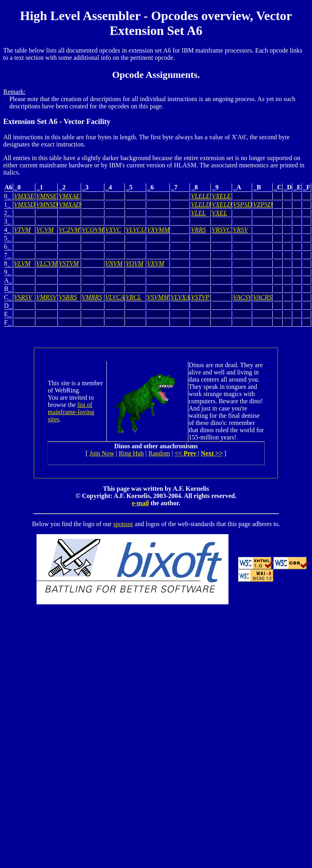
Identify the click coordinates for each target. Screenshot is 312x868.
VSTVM (69, 263)
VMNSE (47, 196)
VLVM (22, 263)
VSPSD (242, 204)
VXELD (222, 204)
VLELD (201, 204)
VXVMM (158, 230)
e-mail (140, 503)
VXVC (113, 230)
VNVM (114, 263)
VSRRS (68, 297)
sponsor (123, 524)
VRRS (198, 230)
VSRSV (23, 297)
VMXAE (69, 196)
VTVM (22, 230)
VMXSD (24, 204)
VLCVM (47, 263)
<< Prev (186, 453)
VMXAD (69, 204)
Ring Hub (132, 453)
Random (159, 453)
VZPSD (263, 204)
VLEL (198, 213)
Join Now (102, 453)
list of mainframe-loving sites (71, 412)
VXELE (221, 196)
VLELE (200, 196)
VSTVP (200, 297)
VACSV (242, 297)
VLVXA (180, 297)
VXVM (156, 263)
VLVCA (115, 297)
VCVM (45, 230)
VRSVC (221, 230)
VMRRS (92, 297)
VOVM (135, 263)
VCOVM (93, 230)
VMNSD (47, 204)
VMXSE (24, 196)
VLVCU (136, 230)
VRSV (240, 230)
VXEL (219, 213)
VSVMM (158, 297)
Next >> (212, 453)
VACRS (262, 297)
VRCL (134, 297)
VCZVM (69, 230)
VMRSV (46, 297)
